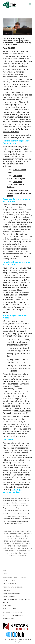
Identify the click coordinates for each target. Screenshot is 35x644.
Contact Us (7, 590)
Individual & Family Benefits (13, 587)
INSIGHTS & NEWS (9, 619)
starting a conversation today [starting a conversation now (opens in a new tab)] (12, 491)
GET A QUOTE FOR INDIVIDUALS (13, 615)
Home (5, 570)
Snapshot (6, 574)
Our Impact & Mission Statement (15, 577)
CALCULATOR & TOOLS (10, 609)
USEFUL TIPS (7, 606)
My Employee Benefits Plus (15, 639)
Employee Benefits (9, 580)
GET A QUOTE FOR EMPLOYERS (13, 612)
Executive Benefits (9, 584)
